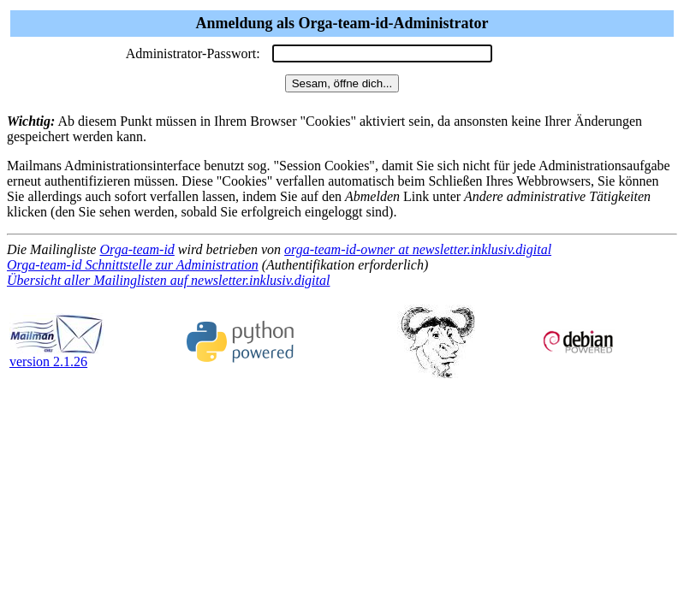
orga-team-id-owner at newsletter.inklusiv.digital (418, 249)
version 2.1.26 (57, 355)
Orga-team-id (137, 249)
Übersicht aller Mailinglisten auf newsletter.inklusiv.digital (168, 280)
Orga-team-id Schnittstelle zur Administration (133, 265)
